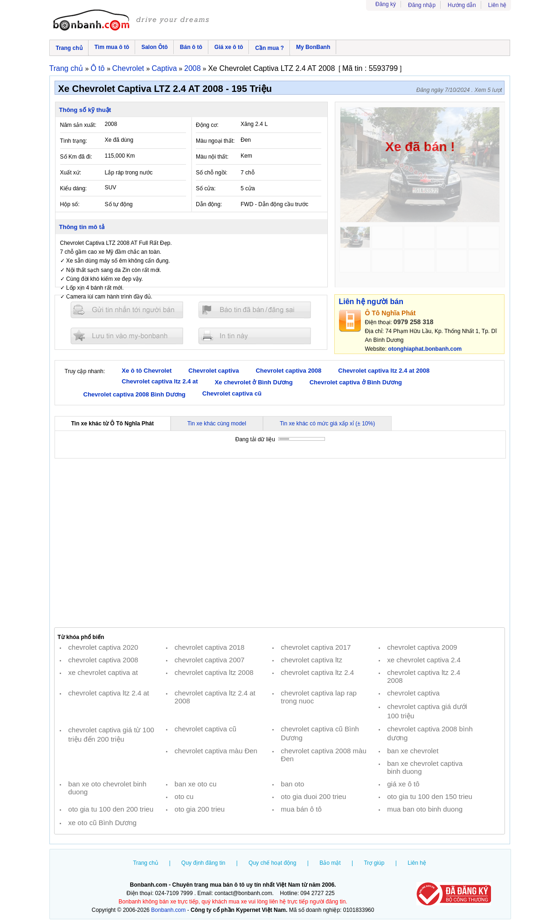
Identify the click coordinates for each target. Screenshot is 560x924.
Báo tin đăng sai (255, 310)
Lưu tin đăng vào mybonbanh (127, 336)
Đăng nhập (422, 5)
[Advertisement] (280, 543)
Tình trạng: (74, 141)
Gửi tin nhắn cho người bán (127, 310)
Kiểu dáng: (74, 188)
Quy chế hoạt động (272, 863)
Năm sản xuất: (78, 125)
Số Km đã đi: (76, 157)
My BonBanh (313, 47)
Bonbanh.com (168, 910)
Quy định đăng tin (203, 863)
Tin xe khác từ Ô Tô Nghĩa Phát (113, 424)
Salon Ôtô (155, 47)
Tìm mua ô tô (112, 47)
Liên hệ (498, 5)
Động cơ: (207, 125)
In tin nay (255, 336)
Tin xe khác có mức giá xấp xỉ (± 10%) (327, 424)
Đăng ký (386, 4)
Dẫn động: (209, 204)
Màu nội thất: (212, 157)
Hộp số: (70, 204)
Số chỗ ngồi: (212, 173)
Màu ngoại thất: (215, 141)
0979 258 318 (414, 322)
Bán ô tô (191, 47)
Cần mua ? (270, 48)
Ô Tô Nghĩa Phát (391, 313)
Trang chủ (69, 48)
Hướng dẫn (462, 5)
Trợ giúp (374, 863)
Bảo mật (330, 863)
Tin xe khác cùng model (217, 424)
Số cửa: (206, 188)
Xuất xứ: (71, 173)
